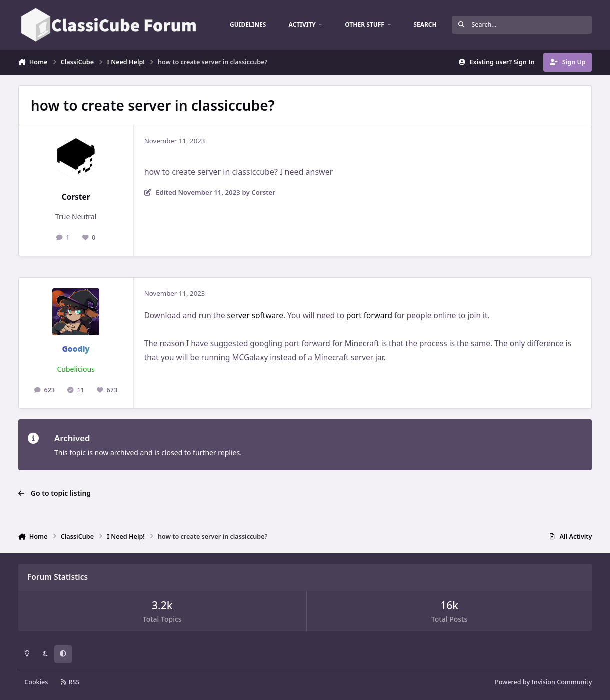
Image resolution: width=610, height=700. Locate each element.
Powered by (543, 682)
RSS (70, 682)
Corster (76, 197)
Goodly (76, 349)
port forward (369, 316)
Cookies (36, 682)
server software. (256, 316)
